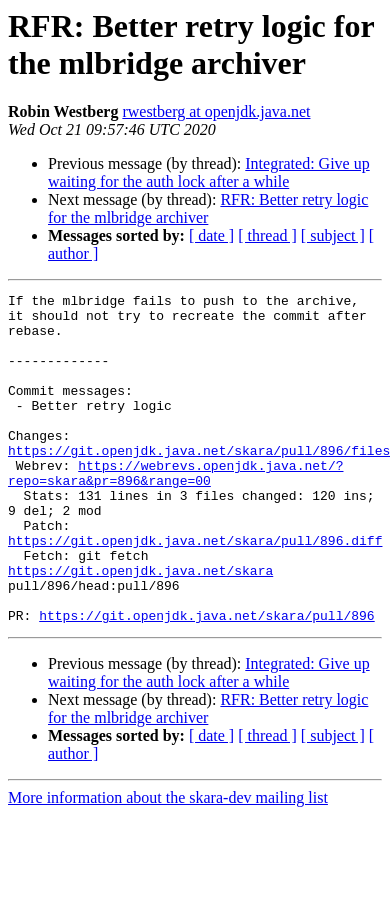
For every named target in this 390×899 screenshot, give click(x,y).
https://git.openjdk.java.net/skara (140, 627)
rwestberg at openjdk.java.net (216, 111)
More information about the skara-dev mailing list (168, 863)
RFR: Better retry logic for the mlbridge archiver (208, 208)
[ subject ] (333, 235)
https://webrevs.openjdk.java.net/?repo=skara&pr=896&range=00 (175, 510)
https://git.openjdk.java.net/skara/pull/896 (206, 681)
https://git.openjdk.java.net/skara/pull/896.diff (195, 591)
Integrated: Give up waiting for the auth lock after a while (209, 172)
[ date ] (211, 235)
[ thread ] (267, 235)
